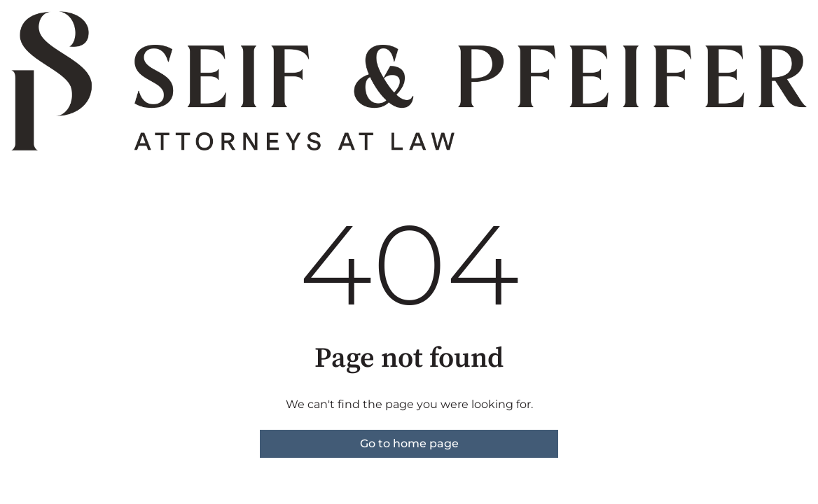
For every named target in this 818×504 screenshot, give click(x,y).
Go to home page (409, 443)
